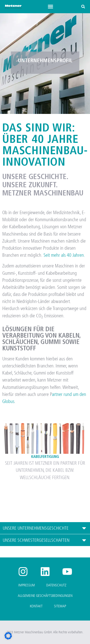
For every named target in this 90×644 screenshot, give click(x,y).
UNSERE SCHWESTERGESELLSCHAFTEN (36, 540)
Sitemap (60, 606)
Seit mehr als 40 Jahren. (64, 255)
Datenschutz (56, 585)
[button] (51, 7)
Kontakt (36, 606)
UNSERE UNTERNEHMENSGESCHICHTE (36, 528)
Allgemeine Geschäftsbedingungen (45, 596)
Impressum (27, 585)
